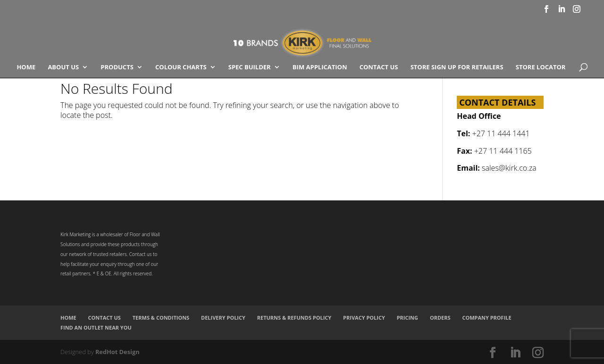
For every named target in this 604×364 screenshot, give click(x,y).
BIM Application (320, 67)
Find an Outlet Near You (96, 327)
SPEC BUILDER (250, 67)
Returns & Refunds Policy (294, 318)
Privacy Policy (364, 318)
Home (26, 67)
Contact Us (379, 67)
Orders (440, 318)
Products (117, 67)
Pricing (407, 318)
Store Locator (541, 67)
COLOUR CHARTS (181, 67)
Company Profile (487, 318)
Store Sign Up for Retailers (457, 67)
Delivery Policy (223, 318)
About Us (63, 67)
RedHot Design (117, 352)
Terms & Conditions (161, 318)
